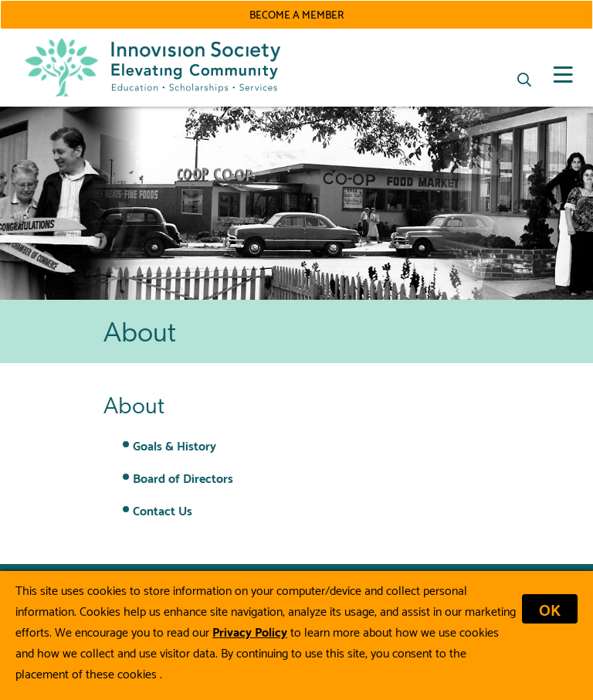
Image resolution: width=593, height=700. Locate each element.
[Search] (524, 80)
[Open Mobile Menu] (563, 75)
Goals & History (175, 445)
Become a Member (296, 14)
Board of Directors (183, 477)
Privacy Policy (250, 631)
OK (550, 609)
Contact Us (163, 510)
